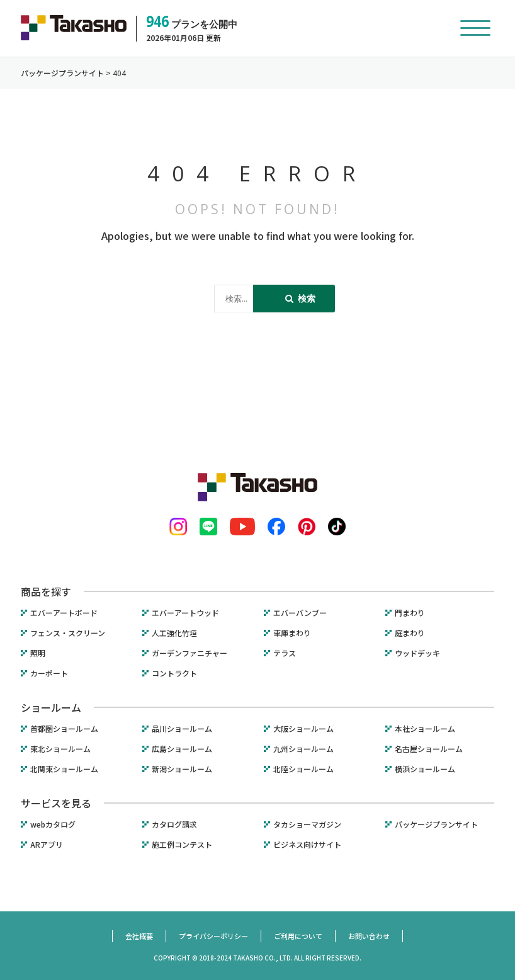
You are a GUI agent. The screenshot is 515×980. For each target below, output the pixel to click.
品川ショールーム (182, 729)
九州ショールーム (303, 749)
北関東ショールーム (64, 769)
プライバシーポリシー (213, 936)
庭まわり (410, 633)
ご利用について (298, 936)
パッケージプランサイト (436, 824)
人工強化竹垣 (174, 633)
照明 (38, 653)
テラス (285, 653)
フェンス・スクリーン (68, 633)
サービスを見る (56, 803)
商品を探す (46, 591)
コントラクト (174, 673)
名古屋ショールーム (429, 749)
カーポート (49, 673)
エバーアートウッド (185, 613)
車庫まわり (292, 633)
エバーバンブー (300, 613)
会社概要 (139, 936)
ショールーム (51, 707)
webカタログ (53, 824)
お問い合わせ (369, 936)
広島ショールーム (182, 749)
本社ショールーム (425, 729)
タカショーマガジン (307, 824)
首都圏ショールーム (64, 729)
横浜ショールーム (425, 769)
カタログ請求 (174, 824)
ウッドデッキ (417, 653)
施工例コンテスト (182, 845)
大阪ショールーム (303, 729)
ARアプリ (47, 845)
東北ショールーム (60, 749)
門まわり (410, 613)
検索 (300, 298)
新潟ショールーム (182, 769)
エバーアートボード (64, 613)
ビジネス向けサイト (307, 845)
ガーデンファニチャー (190, 653)
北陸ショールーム (303, 769)
